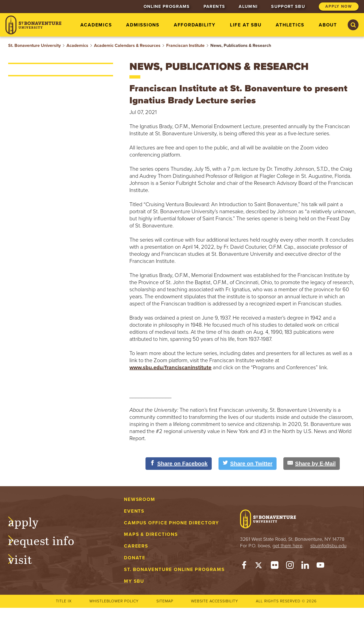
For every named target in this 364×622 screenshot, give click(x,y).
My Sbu (134, 581)
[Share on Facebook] (179, 464)
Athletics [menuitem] (290, 25)
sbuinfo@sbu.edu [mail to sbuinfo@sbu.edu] (328, 546)
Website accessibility (215, 601)
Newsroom (139, 499)
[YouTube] (320, 566)
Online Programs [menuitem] (167, 7)
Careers (136, 546)
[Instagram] (290, 566)
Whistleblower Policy (114, 601)
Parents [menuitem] (214, 7)
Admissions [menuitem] (143, 25)
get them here (287, 546)
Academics (77, 46)
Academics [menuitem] (96, 25)
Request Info (47, 540)
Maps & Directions (151, 534)
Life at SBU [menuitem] (246, 25)
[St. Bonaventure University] (33, 25)
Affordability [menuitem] (195, 25)
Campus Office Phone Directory (172, 523)
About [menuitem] (328, 25)
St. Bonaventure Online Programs (174, 570)
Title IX (64, 601)
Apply (29, 521)
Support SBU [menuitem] (288, 7)
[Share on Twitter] (248, 464)
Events (134, 511)
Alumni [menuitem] (248, 7)
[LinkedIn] (305, 566)
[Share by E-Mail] (312, 464)
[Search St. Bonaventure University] (353, 25)
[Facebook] (244, 566)
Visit (26, 559)
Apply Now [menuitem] (339, 6)
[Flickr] (275, 566)
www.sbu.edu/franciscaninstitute (170, 368)
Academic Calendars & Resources (127, 46)
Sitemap (165, 601)
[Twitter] (259, 566)
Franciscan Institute (185, 46)
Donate (135, 558)
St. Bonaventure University (34, 46)
